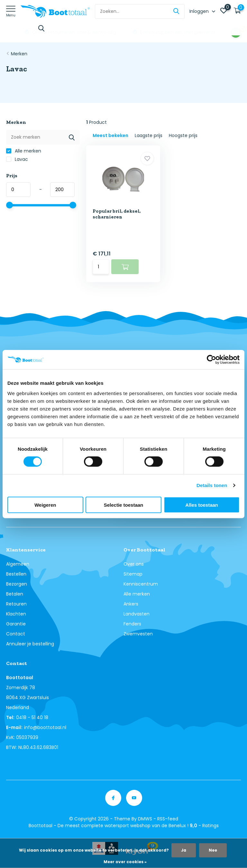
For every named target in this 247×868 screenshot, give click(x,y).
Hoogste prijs (183, 135)
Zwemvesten (138, 634)
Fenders (132, 624)
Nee (213, 850)
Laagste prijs (149, 135)
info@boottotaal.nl (45, 727)
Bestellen (16, 574)
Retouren (16, 604)
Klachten (16, 614)
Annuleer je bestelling (30, 644)
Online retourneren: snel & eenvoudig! (165, 32)
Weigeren (45, 505)
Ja (184, 850)
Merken (19, 54)
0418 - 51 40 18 (32, 717)
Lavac (17, 159)
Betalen (15, 594)
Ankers (131, 604)
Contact (16, 634)
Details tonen (212, 485)
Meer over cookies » (125, 862)
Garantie (16, 624)
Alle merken (24, 151)
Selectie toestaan (124, 505)
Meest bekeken (110, 135)
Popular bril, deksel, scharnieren (117, 214)
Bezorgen (17, 584)
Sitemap (133, 574)
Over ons (134, 564)
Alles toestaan (202, 505)
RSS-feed (168, 819)
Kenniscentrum (141, 584)
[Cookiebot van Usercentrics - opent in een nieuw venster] (211, 360)
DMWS (145, 819)
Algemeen (18, 564)
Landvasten (137, 614)
